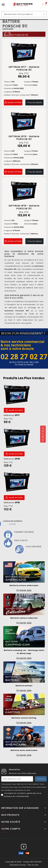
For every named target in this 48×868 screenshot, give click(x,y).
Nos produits (10, 815)
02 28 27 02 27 (43, 434)
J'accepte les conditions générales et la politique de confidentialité (23, 795)
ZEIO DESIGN (36, 862)
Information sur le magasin (20, 808)
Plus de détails (35, 103)
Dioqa (23, 865)
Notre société (11, 822)
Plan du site (33, 865)
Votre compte (11, 829)
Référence (12, 415)
